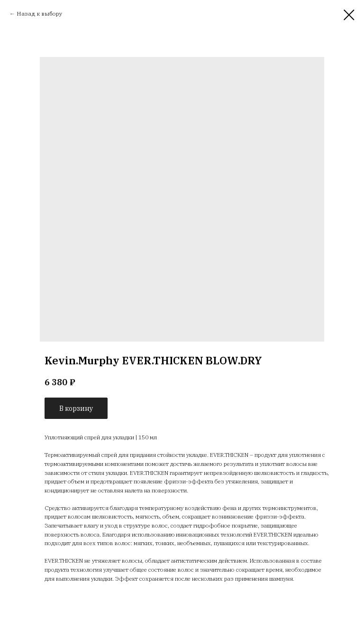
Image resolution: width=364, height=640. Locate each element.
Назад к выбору (39, 14)
